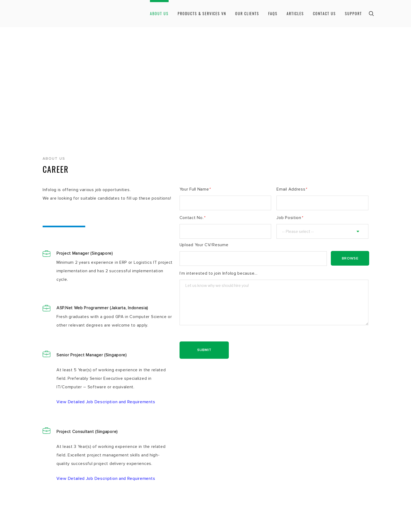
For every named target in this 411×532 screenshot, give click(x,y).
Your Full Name (195, 189)
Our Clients (247, 13)
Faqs (273, 13)
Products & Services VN (202, 13)
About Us (159, 13)
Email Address (292, 189)
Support (353, 13)
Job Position (290, 218)
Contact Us (324, 13)
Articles (295, 13)
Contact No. (192, 218)
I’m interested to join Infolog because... (219, 273)
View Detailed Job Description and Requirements (106, 402)
